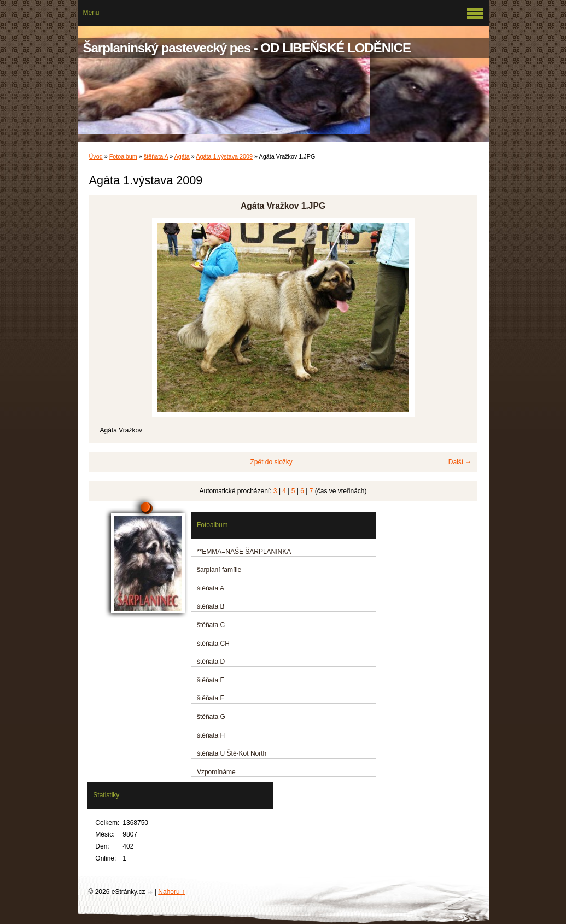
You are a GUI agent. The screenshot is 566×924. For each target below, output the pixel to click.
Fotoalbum (123, 156)
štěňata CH (213, 644)
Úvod (96, 156)
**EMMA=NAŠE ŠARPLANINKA (244, 552)
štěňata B (211, 606)
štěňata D (211, 662)
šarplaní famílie (219, 570)
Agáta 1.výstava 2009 (224, 156)
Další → (460, 462)
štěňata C (211, 625)
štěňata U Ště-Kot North (232, 753)
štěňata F (211, 698)
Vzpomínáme (216, 772)
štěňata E (211, 680)
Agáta (182, 156)
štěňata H (211, 735)
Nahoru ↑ (171, 892)
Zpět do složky (271, 462)
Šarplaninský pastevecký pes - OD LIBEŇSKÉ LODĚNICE (247, 48)
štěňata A (156, 156)
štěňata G (211, 717)
